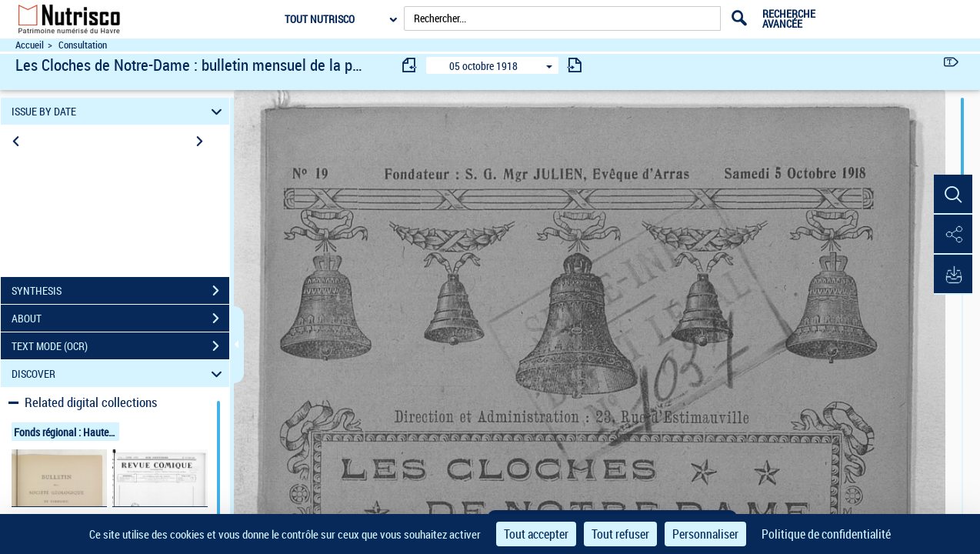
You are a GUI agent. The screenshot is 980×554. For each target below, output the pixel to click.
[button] (953, 195)
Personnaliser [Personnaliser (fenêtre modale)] (705, 534)
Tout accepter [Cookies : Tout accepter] (536, 534)
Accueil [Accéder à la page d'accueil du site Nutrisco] (30, 45)
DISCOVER (119, 374)
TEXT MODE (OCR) (120, 346)
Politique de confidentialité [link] (826, 534)
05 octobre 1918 (483, 66)
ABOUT (120, 319)
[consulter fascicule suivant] (575, 65)
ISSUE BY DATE (119, 111)
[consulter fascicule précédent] (410, 65)
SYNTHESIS (120, 291)
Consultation (83, 45)
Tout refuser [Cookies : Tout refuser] (620, 534)
